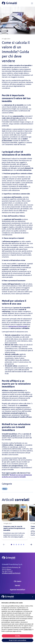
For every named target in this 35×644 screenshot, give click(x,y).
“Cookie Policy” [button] (28, 629)
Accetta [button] (17, 636)
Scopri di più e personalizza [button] (17, 640)
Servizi (17, 585)
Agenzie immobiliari (18, 590)
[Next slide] (31, 545)
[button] (11, 545)
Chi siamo (18, 581)
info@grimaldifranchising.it (11, 573)
